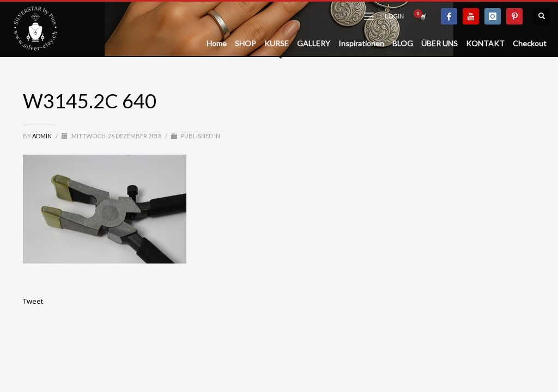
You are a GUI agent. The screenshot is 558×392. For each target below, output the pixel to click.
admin (43, 136)
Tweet (33, 301)
